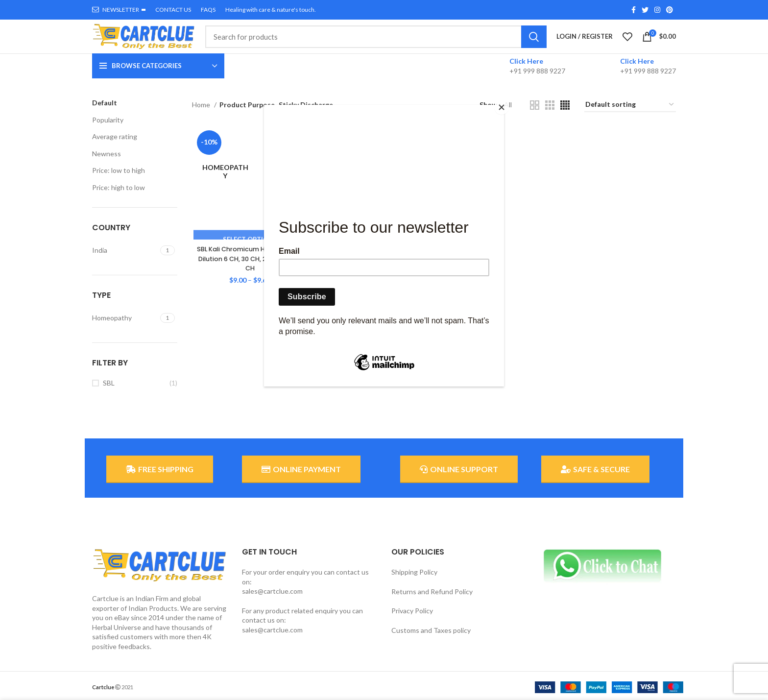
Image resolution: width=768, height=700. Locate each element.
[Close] (502, 107)
